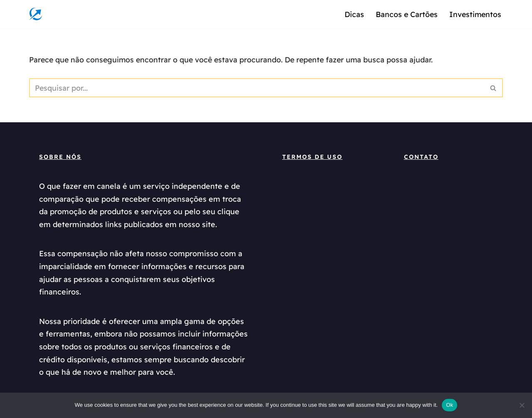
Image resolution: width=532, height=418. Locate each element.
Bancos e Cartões (405, 14)
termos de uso (312, 158)
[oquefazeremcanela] (38, 14)
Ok (449, 405)
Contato (421, 158)
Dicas (352, 14)
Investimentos (475, 14)
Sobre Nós (60, 158)
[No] (522, 405)
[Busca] (257, 88)
